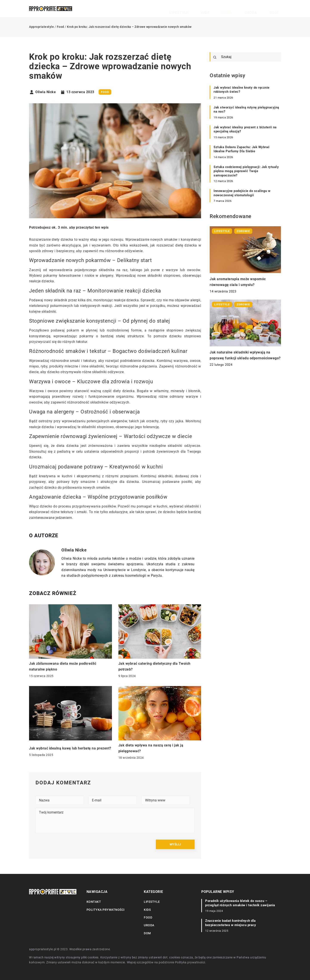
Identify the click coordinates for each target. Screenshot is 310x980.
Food (246, 9)
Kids (232, 9)
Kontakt (94, 902)
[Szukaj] (215, 57)
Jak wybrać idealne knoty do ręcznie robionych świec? (242, 90)
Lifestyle (214, 9)
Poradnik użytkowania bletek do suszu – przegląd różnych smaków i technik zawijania (240, 903)
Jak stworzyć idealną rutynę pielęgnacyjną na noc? (246, 110)
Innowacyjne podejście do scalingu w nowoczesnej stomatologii (242, 193)
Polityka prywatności (106, 910)
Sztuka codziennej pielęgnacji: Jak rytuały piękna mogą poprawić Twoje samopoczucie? (246, 171)
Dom (278, 9)
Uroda (262, 9)
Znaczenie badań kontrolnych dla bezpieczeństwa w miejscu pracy (231, 923)
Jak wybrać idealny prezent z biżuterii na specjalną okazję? (245, 129)
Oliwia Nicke (46, 92)
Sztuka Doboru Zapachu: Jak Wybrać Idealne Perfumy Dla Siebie (242, 149)
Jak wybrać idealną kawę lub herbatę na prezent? (70, 748)
